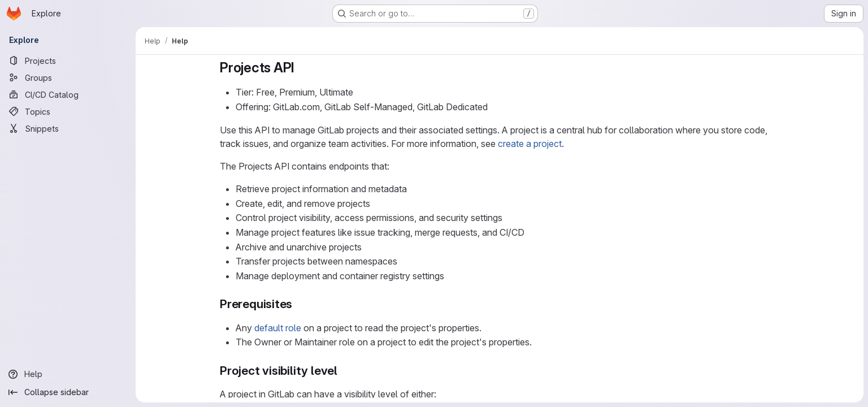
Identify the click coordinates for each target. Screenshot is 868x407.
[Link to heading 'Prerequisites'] (299, 304)
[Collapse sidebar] (68, 392)
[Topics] (68, 111)
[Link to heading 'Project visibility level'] (344, 371)
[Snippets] (68, 128)
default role (278, 328)
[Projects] (68, 60)
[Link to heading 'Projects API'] (302, 68)
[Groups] (68, 77)
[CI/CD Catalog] (68, 94)
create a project (530, 144)
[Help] (68, 374)
